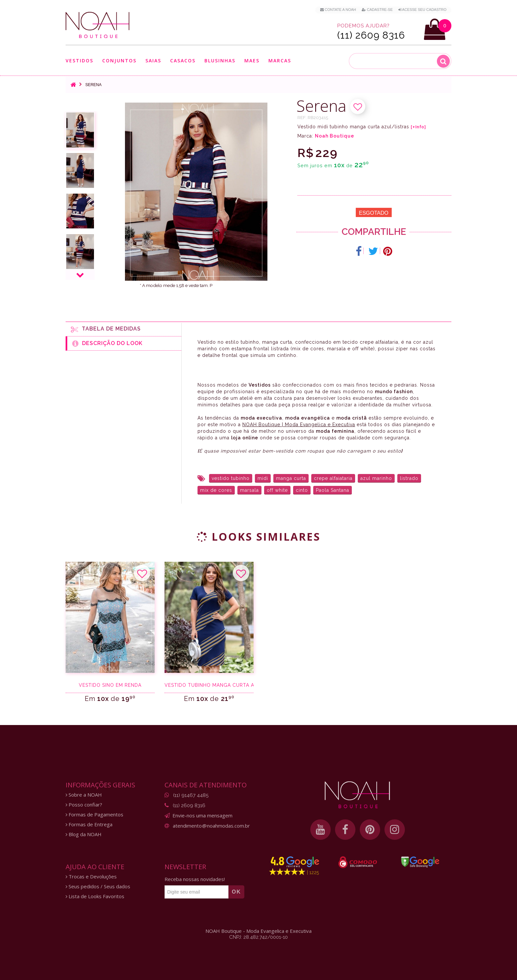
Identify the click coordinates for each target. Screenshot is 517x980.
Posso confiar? (84, 805)
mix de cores (216, 490)
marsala (249, 490)
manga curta (291, 478)
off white (277, 490)
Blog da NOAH (84, 834)
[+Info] (418, 127)
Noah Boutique (335, 136)
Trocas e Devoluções (91, 877)
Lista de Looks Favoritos (95, 896)
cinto (302, 490)
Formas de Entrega (89, 824)
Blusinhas (220, 61)
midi (263, 478)
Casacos (183, 61)
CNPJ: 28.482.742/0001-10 (258, 937)
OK (236, 892)
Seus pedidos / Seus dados (98, 886)
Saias (153, 61)
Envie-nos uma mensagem (202, 815)
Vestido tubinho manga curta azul (209, 685)
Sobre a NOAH (84, 795)
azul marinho (376, 478)
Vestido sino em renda (110, 685)
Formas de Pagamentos (94, 815)
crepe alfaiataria (333, 478)
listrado (409, 478)
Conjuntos (119, 61)
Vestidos (79, 61)
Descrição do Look (107, 343)
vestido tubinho (231, 478)
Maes (252, 61)
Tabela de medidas (106, 329)
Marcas (280, 61)
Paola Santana (333, 490)
